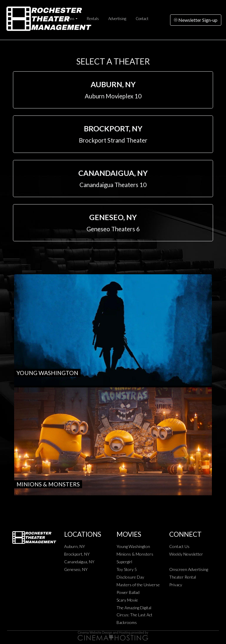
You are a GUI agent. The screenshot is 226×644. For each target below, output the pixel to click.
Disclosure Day (130, 577)
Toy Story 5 (127, 569)
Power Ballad (128, 592)
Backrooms (127, 622)
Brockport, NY (77, 554)
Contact (142, 19)
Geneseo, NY (76, 569)
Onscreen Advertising (189, 569)
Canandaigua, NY (79, 562)
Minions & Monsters (135, 554)
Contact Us (179, 546)
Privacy (176, 585)
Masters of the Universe (138, 585)
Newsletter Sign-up (196, 20)
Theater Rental (183, 577)
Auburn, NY (75, 546)
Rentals (93, 19)
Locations (67, 19)
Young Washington (133, 546)
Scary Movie (127, 600)
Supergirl (124, 562)
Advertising (117, 19)
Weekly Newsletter (186, 554)
